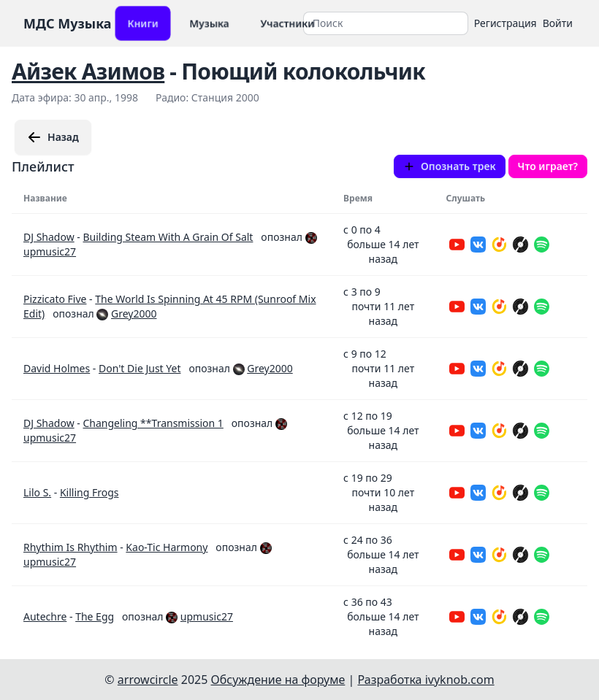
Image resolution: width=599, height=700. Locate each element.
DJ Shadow (49, 237)
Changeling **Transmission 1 (153, 423)
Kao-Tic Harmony (167, 547)
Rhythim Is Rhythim (70, 547)
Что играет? (548, 166)
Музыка (209, 23)
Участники (287, 23)
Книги (143, 23)
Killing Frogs (89, 492)
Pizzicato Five (55, 299)
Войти (558, 23)
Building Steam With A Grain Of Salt (168, 237)
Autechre (45, 616)
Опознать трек (450, 166)
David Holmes (57, 368)
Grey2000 (134, 314)
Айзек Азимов (88, 71)
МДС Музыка (68, 23)
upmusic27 (50, 251)
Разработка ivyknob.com (426, 680)
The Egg (95, 616)
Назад (53, 137)
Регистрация (505, 23)
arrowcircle (148, 680)
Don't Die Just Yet (140, 368)
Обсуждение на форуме (278, 680)
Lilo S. (37, 492)
